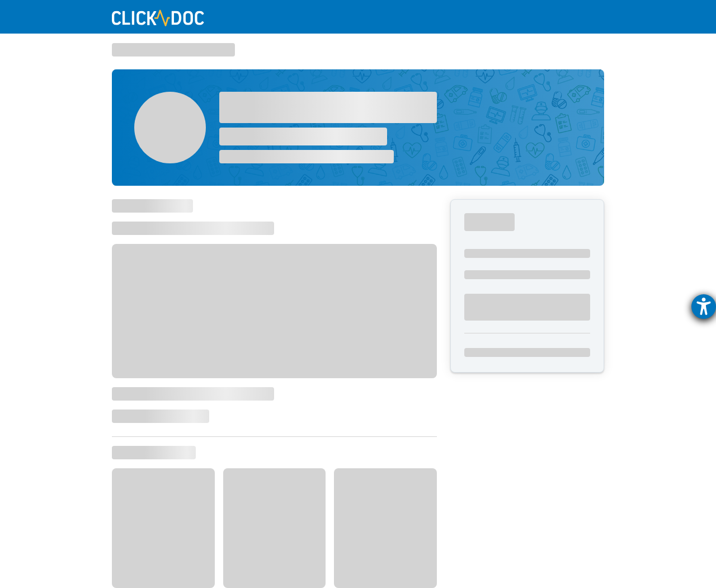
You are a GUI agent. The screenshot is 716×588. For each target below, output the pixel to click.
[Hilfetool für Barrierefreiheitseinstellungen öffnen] (704, 307)
